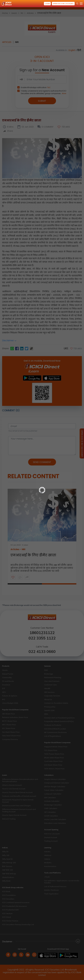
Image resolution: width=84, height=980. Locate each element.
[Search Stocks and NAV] (77, 4)
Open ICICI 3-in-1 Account (63, 4)
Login (47, 4)
